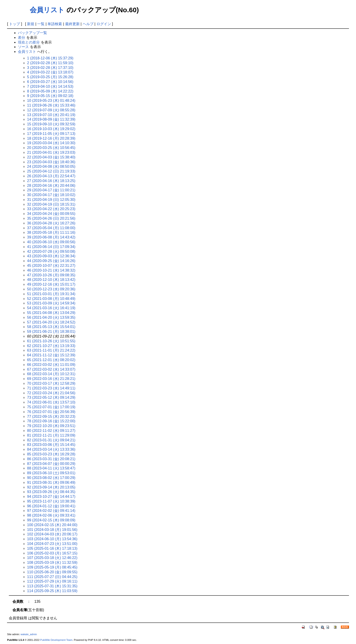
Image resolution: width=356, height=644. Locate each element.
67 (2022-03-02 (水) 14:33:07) (51, 369)
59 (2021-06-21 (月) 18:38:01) (51, 332)
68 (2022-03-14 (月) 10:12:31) (51, 374)
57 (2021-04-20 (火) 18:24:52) (51, 322)
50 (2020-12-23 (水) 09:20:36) (51, 289)
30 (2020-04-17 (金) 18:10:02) (51, 195)
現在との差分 (29, 42)
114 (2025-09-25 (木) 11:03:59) (52, 591)
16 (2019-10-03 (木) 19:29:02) (51, 129)
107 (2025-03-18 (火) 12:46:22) (52, 558)
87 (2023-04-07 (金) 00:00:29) (51, 464)
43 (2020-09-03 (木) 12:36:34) (51, 256)
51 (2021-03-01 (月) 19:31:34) (51, 294)
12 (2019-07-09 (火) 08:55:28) (51, 110)
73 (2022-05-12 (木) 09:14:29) (51, 397)
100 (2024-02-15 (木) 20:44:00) (52, 525)
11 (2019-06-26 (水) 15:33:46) (51, 105)
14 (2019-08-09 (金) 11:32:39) (51, 119)
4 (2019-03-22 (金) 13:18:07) (50, 72)
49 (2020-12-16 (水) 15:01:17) (51, 284)
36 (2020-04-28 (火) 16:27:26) (51, 223)
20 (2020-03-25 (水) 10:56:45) (51, 148)
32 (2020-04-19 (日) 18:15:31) (51, 204)
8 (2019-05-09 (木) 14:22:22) (50, 91)
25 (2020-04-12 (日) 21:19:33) (51, 171)
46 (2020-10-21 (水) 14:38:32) (51, 270)
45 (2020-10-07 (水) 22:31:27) (51, 266)
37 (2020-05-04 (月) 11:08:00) (51, 228)
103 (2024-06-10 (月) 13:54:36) (52, 539)
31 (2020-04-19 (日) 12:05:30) (51, 200)
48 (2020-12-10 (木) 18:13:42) (51, 280)
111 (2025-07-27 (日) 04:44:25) (52, 577)
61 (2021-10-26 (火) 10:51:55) (51, 341)
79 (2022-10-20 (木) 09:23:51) (51, 426)
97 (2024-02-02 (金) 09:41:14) (51, 511)
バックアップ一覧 (32, 33)
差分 (22, 38)
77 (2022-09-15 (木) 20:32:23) (51, 417)
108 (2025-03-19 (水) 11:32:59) (52, 563)
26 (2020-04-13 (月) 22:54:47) (51, 176)
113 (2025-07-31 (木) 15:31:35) (52, 586)
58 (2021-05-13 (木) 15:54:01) (51, 327)
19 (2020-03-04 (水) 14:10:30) (51, 143)
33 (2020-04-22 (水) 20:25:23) (51, 209)
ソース (23, 47)
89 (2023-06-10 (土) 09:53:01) (51, 473)
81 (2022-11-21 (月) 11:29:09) (51, 435)
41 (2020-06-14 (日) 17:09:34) (51, 247)
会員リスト (47, 10)
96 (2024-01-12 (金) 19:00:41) (51, 506)
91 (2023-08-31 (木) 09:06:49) (51, 482)
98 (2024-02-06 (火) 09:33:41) (51, 515)
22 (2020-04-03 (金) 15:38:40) (51, 157)
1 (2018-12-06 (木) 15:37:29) (50, 58)
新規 (31, 24)
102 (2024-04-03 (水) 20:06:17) (52, 534)
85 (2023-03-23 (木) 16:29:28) (51, 454)
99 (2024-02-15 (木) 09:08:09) (51, 520)
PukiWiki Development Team (56, 640)
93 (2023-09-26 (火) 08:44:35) (51, 492)
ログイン (104, 24)
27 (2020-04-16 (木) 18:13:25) (51, 181)
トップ (15, 24)
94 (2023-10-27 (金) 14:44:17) (51, 497)
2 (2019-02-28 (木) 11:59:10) (50, 63)
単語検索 (55, 24)
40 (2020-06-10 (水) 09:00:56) (51, 242)
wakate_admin (29, 634)
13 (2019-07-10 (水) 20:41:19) (51, 115)
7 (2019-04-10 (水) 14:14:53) (50, 86)
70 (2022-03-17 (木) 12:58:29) (51, 383)
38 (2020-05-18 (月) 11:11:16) (51, 232)
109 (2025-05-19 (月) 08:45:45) (52, 567)
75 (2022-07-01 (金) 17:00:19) (51, 407)
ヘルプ (88, 24)
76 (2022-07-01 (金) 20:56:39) (51, 412)
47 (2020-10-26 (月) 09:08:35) (51, 275)
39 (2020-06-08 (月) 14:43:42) (51, 237)
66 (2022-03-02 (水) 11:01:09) (51, 365)
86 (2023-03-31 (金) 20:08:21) (51, 459)
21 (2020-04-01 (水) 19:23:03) (51, 152)
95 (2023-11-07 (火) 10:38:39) (51, 501)
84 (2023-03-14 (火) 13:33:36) (51, 449)
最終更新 (72, 24)
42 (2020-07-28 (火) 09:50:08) (51, 252)
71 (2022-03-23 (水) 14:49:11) (51, 388)
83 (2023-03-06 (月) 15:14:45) (51, 445)
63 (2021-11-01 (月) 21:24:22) (51, 350)
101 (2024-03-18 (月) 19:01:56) (52, 530)
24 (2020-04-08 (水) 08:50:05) (51, 166)
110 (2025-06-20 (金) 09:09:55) (52, 572)
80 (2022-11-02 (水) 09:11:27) (51, 431)
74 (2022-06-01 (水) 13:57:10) (51, 402)
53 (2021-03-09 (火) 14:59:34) (51, 303)
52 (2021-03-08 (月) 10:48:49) (51, 299)
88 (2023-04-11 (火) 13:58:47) (51, 468)
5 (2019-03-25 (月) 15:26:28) (50, 77)
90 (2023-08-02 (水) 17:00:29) (51, 478)
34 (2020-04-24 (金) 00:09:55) (51, 214)
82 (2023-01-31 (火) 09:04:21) (51, 440)
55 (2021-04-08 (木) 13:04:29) (51, 313)
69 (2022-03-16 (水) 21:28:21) (51, 379)
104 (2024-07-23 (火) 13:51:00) (52, 544)
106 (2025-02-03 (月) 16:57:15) (52, 553)
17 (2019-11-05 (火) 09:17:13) (51, 134)
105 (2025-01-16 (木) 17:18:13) (52, 548)
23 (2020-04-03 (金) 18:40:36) (51, 162)
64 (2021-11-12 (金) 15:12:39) (51, 355)
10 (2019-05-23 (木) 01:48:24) (51, 101)
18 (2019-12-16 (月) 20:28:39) (51, 138)
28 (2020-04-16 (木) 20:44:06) (51, 186)
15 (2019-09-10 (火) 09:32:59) (51, 124)
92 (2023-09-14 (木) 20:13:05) (51, 487)
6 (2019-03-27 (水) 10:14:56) (50, 82)
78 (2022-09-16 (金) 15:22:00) (51, 421)
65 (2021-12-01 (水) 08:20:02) (51, 360)
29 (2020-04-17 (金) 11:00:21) (51, 190)
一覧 (41, 24)
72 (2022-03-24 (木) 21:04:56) (51, 393)
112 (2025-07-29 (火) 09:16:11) (52, 581)
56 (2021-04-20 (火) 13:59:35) (51, 317)
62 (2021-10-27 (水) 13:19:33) (51, 346)
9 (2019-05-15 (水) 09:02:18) (50, 96)
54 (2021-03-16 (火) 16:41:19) (51, 308)
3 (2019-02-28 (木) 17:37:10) (50, 68)
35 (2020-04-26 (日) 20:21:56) (51, 218)
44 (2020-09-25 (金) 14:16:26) (51, 261)
